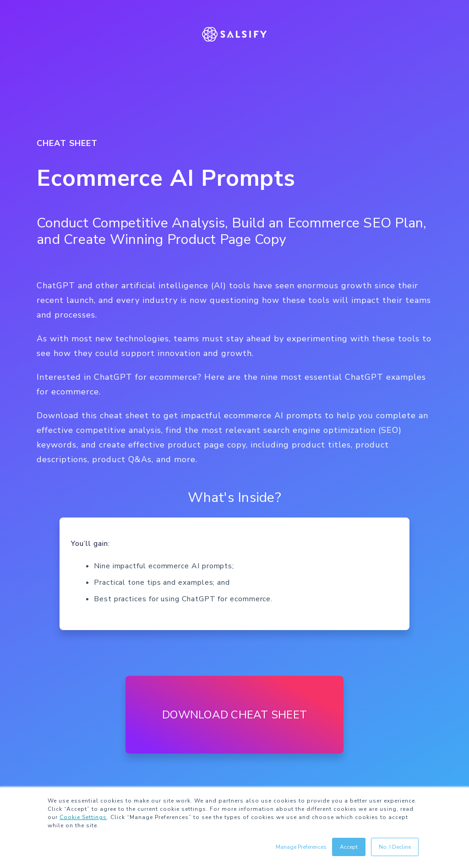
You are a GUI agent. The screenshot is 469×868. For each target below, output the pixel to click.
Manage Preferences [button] (301, 847)
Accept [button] (349, 847)
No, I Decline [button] (395, 847)
